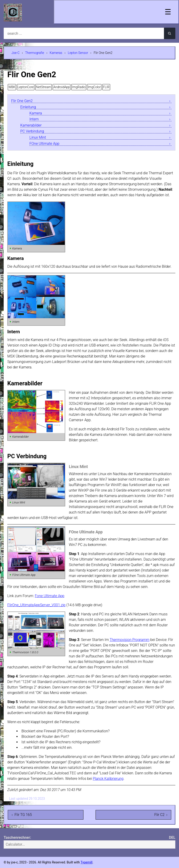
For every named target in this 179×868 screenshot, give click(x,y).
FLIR (106, 87)
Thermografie (35, 53)
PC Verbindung (32, 131)
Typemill (86, 862)
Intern (34, 119)
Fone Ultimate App (50, 596)
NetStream (44, 87)
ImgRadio (79, 87)
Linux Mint (38, 138)
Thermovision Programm (130, 640)
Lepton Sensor (78, 53)
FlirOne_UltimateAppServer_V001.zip (36, 605)
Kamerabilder (31, 126)
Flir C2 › (161, 815)
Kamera (36, 113)
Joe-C (16, 53)
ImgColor (94, 87)
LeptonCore (26, 87)
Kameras (56, 53)
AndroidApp (62, 87)
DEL (172, 838)
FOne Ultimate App (44, 144)
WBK (12, 87)
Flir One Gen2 (22, 101)
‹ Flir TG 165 (22, 815)
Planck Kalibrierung (108, 779)
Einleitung (28, 107)
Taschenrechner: (17, 838)
